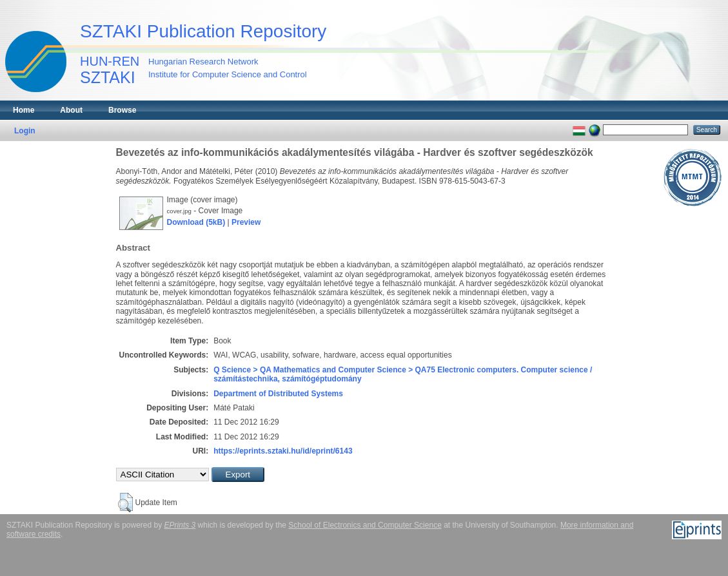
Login (25, 131)
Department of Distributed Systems (278, 394)
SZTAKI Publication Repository (203, 31)
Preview (246, 222)
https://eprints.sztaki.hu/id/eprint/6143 (283, 451)
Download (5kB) (196, 222)
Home (24, 110)
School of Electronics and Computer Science (365, 525)
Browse (122, 110)
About (71, 110)
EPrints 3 (180, 525)
